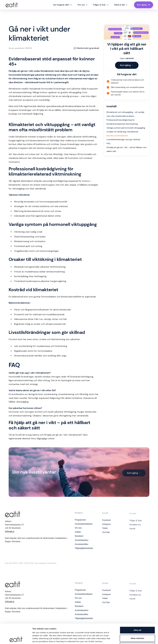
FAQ (108, 143)
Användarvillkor (82, 546)
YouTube (106, 535)
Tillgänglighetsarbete (84, 550)
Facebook (106, 523)
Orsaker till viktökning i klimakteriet (122, 132)
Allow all (137, 612)
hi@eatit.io (10, 532)
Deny (137, 628)
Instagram (106, 527)
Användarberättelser (84, 526)
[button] (63, 5)
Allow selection (137, 620)
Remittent (79, 538)
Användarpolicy (82, 542)
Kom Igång (127, 65)
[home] (12, 5)
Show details (130, 639)
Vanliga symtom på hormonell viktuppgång (126, 128)
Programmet (80, 522)
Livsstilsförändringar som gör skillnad (123, 139)
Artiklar (78, 534)
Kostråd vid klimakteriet (117, 136)
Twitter (105, 531)
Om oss (78, 530)
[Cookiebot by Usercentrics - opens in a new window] (16, 639)
